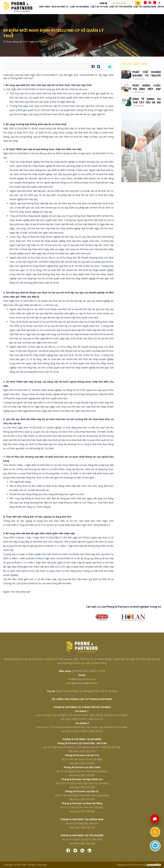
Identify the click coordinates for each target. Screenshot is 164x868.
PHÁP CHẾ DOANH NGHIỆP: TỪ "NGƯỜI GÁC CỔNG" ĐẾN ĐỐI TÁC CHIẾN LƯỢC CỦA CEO (147, 74)
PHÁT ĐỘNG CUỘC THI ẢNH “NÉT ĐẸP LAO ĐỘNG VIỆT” (147, 87)
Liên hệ (103, 3)
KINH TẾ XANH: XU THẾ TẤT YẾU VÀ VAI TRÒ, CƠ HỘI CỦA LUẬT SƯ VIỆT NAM (147, 101)
